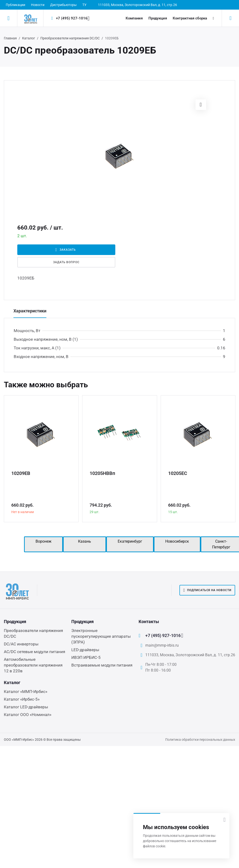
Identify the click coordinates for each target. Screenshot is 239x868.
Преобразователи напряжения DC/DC (70, 38)
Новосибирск (177, 541)
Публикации (15, 5)
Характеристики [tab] (30, 311)
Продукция (158, 18)
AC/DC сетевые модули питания (34, 652)
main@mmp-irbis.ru (162, 645)
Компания (134, 18)
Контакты (149, 622)
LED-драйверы (85, 650)
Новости (38, 5)
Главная (10, 38)
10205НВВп (102, 473)
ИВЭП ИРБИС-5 (86, 657)
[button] (201, 105)
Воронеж (43, 541)
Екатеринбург (130, 541)
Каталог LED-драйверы (26, 707)
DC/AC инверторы (21, 644)
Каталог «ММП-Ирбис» (26, 692)
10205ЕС (178, 473)
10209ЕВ (21, 473)
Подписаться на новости (207, 590)
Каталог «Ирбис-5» (22, 699)
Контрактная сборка (190, 18)
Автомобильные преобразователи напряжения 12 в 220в (33, 665)
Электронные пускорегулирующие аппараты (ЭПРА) (101, 636)
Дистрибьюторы (63, 5)
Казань (85, 541)
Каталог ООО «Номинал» (28, 715)
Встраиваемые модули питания (102, 665)
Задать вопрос (66, 262)
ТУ (84, 5)
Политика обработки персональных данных (200, 740)
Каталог (29, 38)
